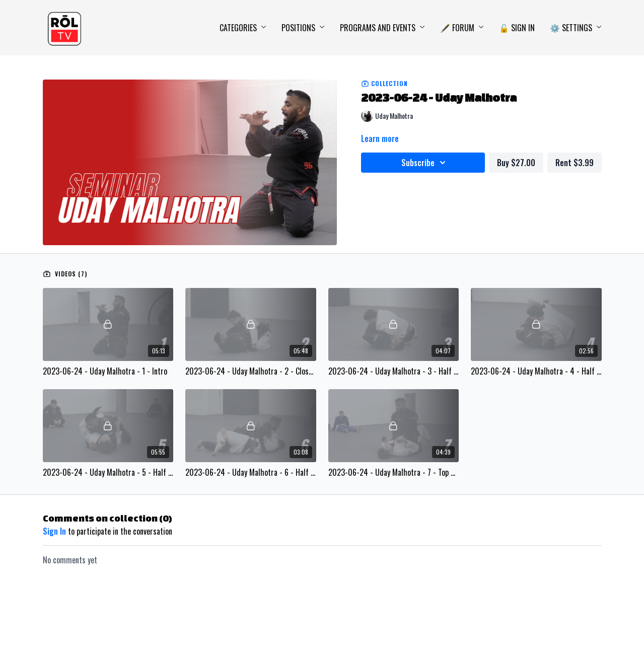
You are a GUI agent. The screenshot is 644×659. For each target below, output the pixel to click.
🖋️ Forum (462, 28)
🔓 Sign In (517, 28)
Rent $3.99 (575, 163)
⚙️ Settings (576, 28)
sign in (54, 531)
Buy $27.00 (516, 163)
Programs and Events (382, 28)
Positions (303, 28)
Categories (243, 28)
